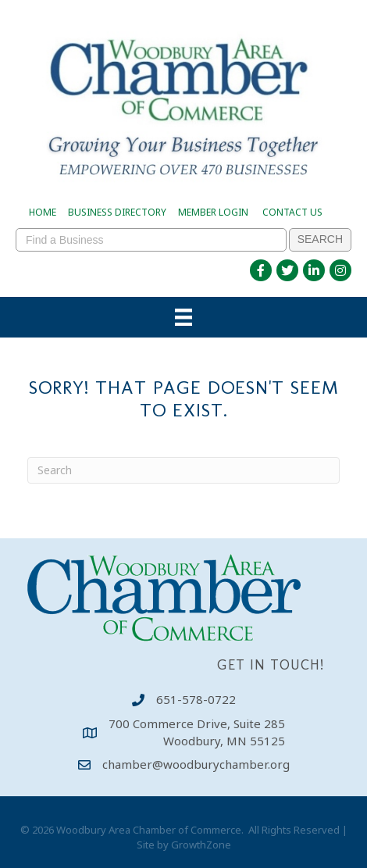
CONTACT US (292, 212)
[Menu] (183, 317)
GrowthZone (201, 845)
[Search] (183, 470)
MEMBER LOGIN (213, 212)
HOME (43, 212)
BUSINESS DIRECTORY (117, 212)
